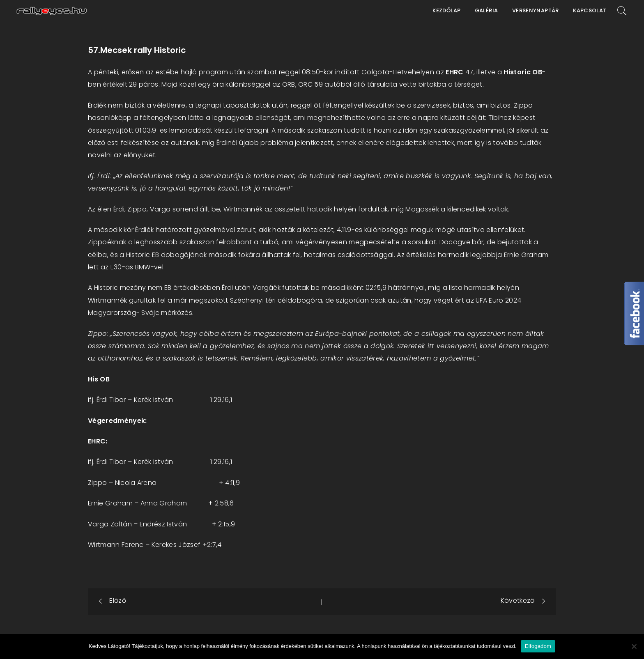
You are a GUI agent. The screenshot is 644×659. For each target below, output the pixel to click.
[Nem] (634, 646)
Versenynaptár (536, 10)
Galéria (486, 10)
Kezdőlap (446, 10)
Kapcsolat (590, 10)
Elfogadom (538, 646)
